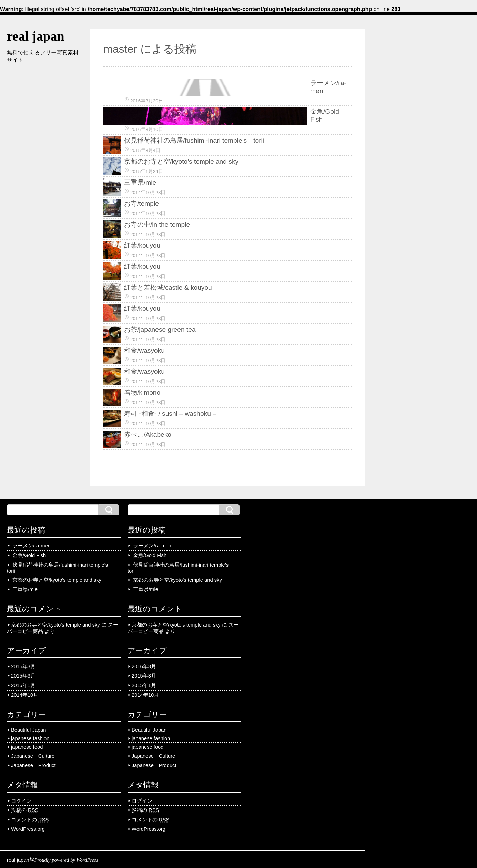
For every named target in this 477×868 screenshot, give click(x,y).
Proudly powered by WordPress (66, 860)
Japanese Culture (33, 756)
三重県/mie (25, 589)
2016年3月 (23, 666)
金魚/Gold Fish (29, 555)
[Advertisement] (41, 173)
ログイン (21, 801)
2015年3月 (23, 676)
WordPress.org (28, 829)
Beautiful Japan (28, 730)
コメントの (30, 820)
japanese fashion (30, 738)
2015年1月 (23, 685)
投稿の (25, 810)
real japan (36, 36)
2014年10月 (25, 695)
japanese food (27, 747)
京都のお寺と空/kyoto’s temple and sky (57, 580)
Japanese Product (33, 765)
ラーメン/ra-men (32, 546)
